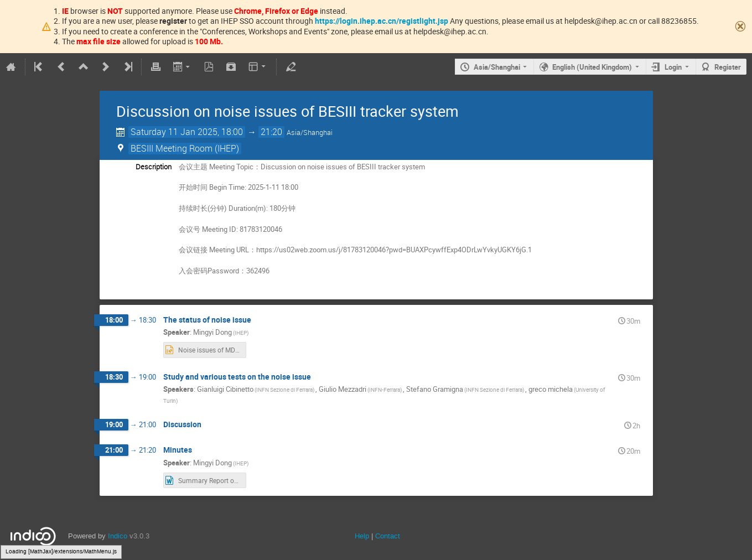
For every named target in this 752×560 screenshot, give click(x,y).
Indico (118, 536)
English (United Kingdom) (592, 67)
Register (728, 67)
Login (673, 67)
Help (362, 536)
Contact (388, 536)
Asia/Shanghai (497, 67)
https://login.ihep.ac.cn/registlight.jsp (382, 21)
